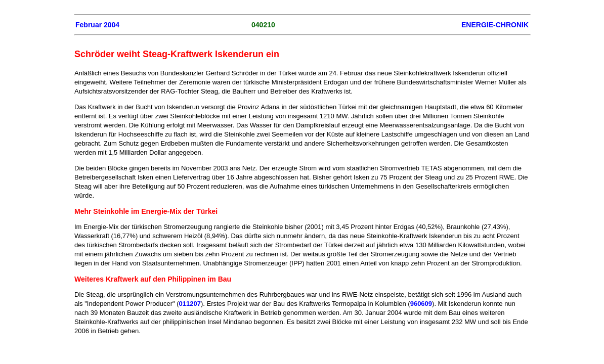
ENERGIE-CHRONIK (495, 25)
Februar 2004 (97, 25)
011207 (190, 304)
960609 (421, 304)
